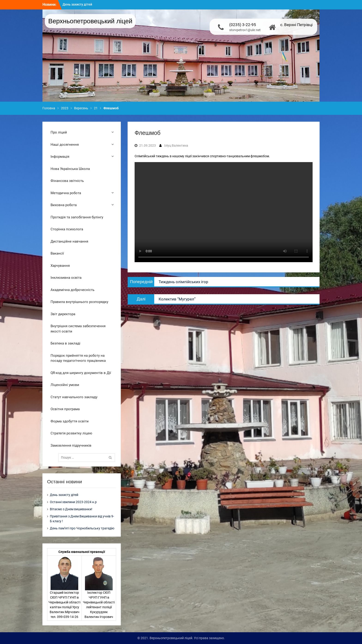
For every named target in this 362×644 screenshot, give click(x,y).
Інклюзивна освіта (66, 278)
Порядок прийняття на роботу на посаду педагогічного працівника (78, 358)
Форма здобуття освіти (70, 421)
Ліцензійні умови (65, 385)
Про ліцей (59, 132)
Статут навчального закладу (74, 397)
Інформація (60, 157)
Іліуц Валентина (176, 145)
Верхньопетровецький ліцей (90, 21)
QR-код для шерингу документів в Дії (81, 373)
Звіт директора (63, 314)
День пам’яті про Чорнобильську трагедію (82, 528)
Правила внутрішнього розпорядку (79, 302)
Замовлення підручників (71, 445)
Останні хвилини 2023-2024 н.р (73, 502)
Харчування (60, 266)
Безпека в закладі (65, 343)
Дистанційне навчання (69, 241)
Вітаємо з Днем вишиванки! (71, 509)
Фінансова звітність (67, 181)
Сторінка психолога (67, 229)
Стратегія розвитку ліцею (71, 433)
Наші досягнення (65, 145)
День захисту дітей (77, 4)
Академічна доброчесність (72, 290)
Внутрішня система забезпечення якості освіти (78, 329)
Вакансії (57, 253)
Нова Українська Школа (70, 169)
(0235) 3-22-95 (243, 25)
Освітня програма (65, 409)
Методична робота (66, 193)
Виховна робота (64, 205)
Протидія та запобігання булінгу (77, 217)
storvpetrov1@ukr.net (245, 30)
